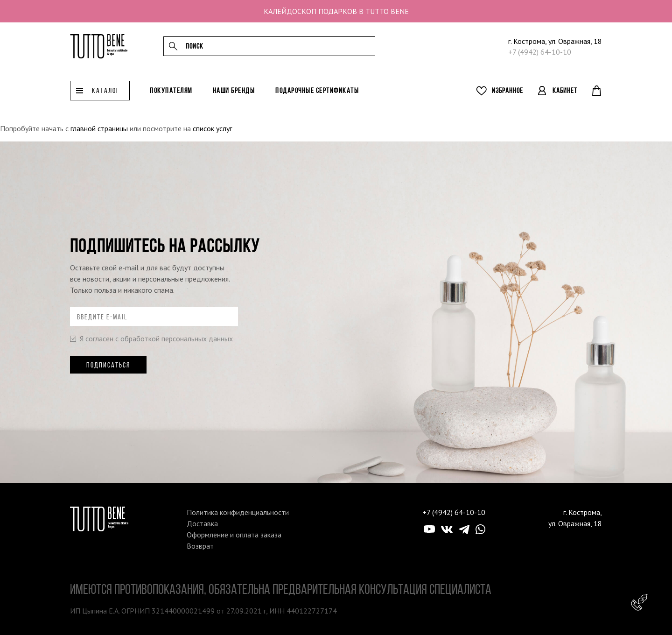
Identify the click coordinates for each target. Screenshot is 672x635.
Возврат (200, 546)
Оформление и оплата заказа (234, 535)
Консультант (639, 602)
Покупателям (171, 95)
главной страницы (99, 128)
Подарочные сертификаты (317, 95)
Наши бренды (234, 95)
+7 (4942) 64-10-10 (540, 54)
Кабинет (565, 95)
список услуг (212, 128)
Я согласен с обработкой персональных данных (151, 339)
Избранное (507, 95)
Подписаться (108, 365)
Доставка (202, 523)
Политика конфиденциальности (238, 512)
